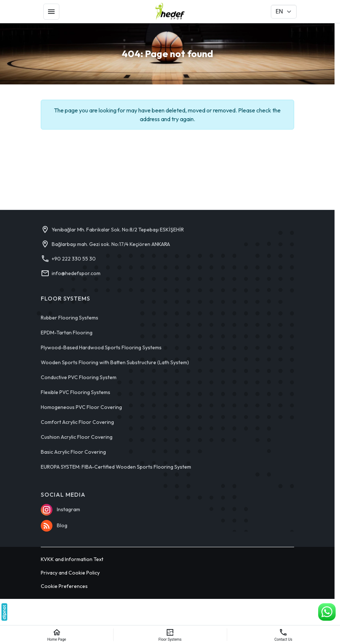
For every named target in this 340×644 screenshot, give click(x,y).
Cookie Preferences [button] (64, 586)
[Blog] (167, 526)
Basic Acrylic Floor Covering (73, 452)
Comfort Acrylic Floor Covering (77, 422)
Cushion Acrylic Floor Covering (77, 437)
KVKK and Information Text (72, 559)
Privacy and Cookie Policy (70, 573)
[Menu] (51, 12)
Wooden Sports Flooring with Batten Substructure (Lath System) (115, 362)
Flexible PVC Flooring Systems (76, 392)
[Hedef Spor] (170, 12)
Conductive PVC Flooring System (79, 377)
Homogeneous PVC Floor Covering (81, 407)
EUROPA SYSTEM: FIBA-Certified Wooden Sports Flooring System (116, 467)
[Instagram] (167, 510)
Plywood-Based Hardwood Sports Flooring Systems (101, 347)
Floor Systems (66, 299)
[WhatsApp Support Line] (327, 612)
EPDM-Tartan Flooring (67, 333)
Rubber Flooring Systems (70, 318)
